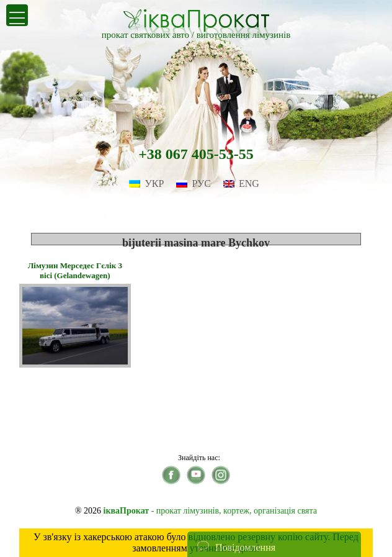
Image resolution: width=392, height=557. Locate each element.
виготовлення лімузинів (244, 35)
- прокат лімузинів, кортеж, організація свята (210, 511)
